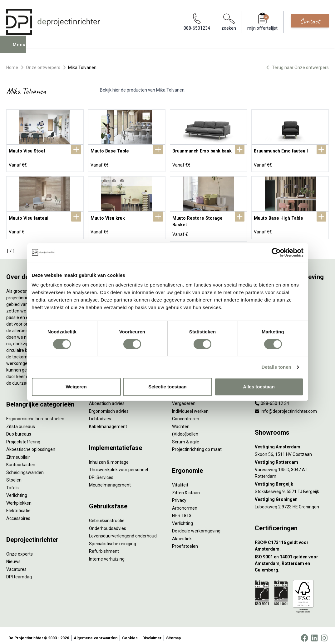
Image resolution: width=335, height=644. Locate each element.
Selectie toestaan (167, 387)
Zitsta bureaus (21, 421)
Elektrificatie (18, 506)
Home (12, 67)
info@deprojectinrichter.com (286, 406)
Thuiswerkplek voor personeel (118, 465)
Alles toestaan (259, 387)
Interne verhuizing (107, 554)
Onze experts (20, 549)
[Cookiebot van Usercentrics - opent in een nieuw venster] (276, 252)
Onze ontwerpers (43, 67)
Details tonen (276, 367)
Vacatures (16, 564)
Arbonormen (185, 503)
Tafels (12, 482)
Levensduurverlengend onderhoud (123, 531)
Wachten (181, 421)
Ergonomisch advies (109, 406)
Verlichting (17, 490)
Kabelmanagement (108, 421)
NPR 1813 (182, 511)
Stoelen (14, 475)
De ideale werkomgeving (196, 526)
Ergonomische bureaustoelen (35, 414)
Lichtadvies (100, 414)
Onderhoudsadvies (108, 523)
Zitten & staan (186, 487)
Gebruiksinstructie (107, 516)
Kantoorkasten (21, 460)
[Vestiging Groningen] (292, 494)
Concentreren (186, 414)
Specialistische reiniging (113, 538)
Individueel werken (190, 406)
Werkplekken (19, 498)
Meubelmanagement (110, 480)
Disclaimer (152, 633)
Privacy (179, 495)
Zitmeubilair (18, 452)
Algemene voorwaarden (96, 633)
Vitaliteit (180, 480)
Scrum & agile (186, 437)
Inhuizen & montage (109, 457)
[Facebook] (304, 633)
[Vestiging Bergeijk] (292, 479)
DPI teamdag (19, 572)
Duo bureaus (19, 429)
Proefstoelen (185, 541)
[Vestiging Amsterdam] (292, 442)
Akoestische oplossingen (31, 444)
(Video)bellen (185, 429)
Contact (310, 21)
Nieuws (13, 557)
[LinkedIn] (314, 633)
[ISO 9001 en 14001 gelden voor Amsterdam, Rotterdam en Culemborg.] (292, 558)
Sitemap (173, 633)
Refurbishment (104, 546)
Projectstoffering (23, 437)
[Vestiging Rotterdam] (292, 457)
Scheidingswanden (25, 467)
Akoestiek (182, 533)
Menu (20, 49)
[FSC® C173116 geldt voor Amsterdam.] (292, 541)
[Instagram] (324, 633)
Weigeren (76, 387)
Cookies (130, 633)
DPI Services (101, 472)
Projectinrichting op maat (197, 444)
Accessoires (18, 513)
